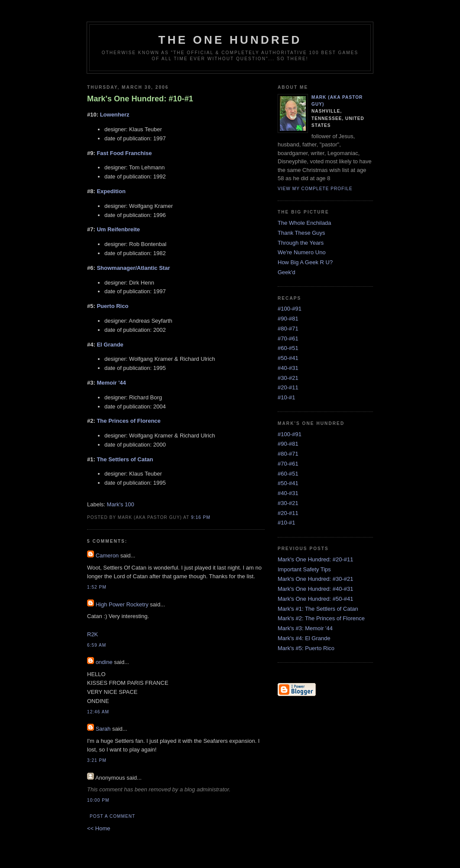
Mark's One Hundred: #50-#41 (315, 599)
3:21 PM (97, 760)
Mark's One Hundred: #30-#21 (315, 579)
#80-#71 (288, 329)
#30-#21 (288, 378)
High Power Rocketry (122, 604)
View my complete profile (315, 189)
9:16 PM (201, 517)
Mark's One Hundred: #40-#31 (315, 589)
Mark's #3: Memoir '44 (305, 628)
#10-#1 (286, 397)
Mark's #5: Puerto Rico (306, 648)
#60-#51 (288, 348)
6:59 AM (97, 645)
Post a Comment (112, 816)
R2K (92, 634)
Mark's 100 (121, 504)
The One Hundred (230, 40)
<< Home (99, 828)
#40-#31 (288, 368)
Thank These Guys (301, 233)
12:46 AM (98, 712)
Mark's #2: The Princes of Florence (321, 618)
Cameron (107, 555)
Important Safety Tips (304, 569)
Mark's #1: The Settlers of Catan (318, 609)
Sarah (103, 729)
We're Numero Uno (302, 252)
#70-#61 (288, 338)
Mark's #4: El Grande (304, 638)
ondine (104, 662)
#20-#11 (288, 387)
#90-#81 (288, 319)
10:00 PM (98, 800)
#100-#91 (290, 309)
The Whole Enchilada (305, 223)
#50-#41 (288, 358)
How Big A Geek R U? (305, 262)
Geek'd (287, 272)
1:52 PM (97, 587)
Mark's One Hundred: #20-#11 (315, 559)
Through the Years (301, 243)
